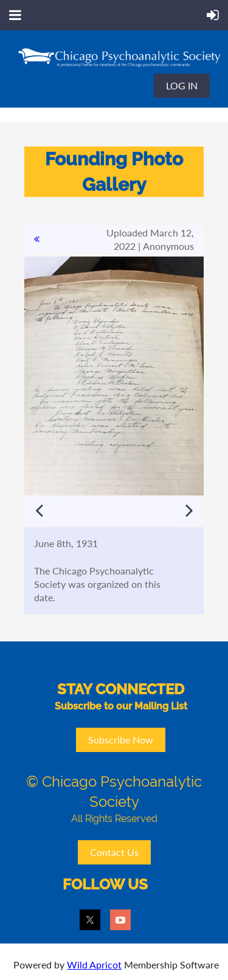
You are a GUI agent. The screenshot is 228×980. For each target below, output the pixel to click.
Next (189, 510)
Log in (182, 85)
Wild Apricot (94, 964)
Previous (39, 510)
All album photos (36, 240)
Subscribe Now (121, 740)
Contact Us (114, 852)
